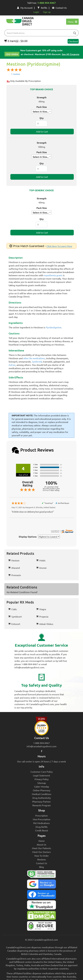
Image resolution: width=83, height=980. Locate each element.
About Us (41, 844)
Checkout (73, 41)
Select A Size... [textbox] (41, 111)
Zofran (12, 365)
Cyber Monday (42, 786)
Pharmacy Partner (41, 801)
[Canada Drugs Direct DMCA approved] (41, 916)
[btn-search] (75, 33)
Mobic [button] (41, 560)
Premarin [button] (15, 575)
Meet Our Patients (41, 848)
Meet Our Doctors (41, 852)
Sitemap (42, 783)
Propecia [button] (42, 616)
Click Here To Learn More (59, 246)
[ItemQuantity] (41, 123)
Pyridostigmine (54, 327)
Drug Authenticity (42, 798)
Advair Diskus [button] (45, 624)
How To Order (42, 856)
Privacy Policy (42, 779)
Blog (41, 867)
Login (36, 12)
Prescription (41, 815)
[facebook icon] (42, 751)
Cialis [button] (12, 609)
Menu (72, 22)
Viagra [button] (41, 609)
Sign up (47, 12)
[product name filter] (42, 33)
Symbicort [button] (15, 616)
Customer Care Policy (42, 772)
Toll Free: (41, 3)
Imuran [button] (41, 568)
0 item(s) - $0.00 (16, 41)
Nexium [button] (14, 560)
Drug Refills (42, 827)
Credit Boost (42, 830)
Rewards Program (42, 805)
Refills (42, 8)
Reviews (42, 859)
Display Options (28, 537)
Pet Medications (41, 823)
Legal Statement (41, 775)
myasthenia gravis (53, 275)
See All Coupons (71, 54)
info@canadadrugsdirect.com (42, 746)
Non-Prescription (42, 819)
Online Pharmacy (42, 790)
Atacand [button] (14, 568)
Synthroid (37, 361)
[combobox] (41, 111)
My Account (25, 8)
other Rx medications (34, 358)
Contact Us (59, 8)
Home (42, 841)
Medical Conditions (42, 794)
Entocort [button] (14, 624)
